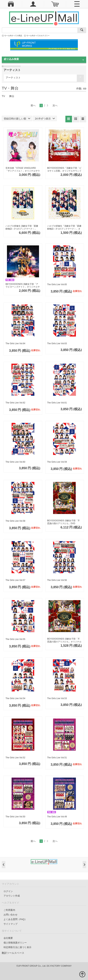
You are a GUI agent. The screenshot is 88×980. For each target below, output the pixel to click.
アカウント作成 (12, 896)
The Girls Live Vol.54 (15, 698)
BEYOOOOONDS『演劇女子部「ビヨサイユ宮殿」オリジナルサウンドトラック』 (64, 170)
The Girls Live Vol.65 (57, 284)
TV (3, 96)
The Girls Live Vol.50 (15, 817)
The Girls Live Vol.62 (15, 403)
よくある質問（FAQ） (15, 919)
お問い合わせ (11, 915)
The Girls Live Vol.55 (15, 639)
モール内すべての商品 (13, 36)
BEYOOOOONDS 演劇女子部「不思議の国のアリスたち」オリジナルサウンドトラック (64, 640)
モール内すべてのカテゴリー (38, 36)
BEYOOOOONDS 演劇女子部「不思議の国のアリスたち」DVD (64, 522)
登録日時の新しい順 (17, 119)
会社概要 (8, 938)
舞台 (12, 96)
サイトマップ (11, 924)
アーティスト (13, 78)
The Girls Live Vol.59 (57, 462)
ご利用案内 (9, 910)
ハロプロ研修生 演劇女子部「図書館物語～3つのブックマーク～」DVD (22, 227)
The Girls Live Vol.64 (15, 343)
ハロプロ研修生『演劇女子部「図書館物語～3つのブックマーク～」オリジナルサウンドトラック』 (64, 227)
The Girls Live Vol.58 (15, 521)
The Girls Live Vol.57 (15, 580)
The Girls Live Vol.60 (15, 462)
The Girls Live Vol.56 (57, 580)
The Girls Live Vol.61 (57, 403)
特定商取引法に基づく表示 (17, 947)
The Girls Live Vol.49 (57, 817)
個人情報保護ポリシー (15, 943)
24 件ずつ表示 (45, 119)
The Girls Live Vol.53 (57, 698)
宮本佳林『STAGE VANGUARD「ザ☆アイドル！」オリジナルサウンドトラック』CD (23, 170)
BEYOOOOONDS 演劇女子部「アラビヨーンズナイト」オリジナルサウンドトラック (23, 286)
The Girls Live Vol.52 (15, 758)
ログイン (8, 891)
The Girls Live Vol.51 (57, 758)
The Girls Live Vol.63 (57, 343)
